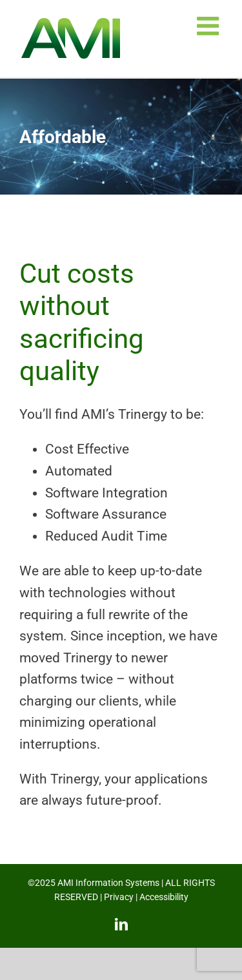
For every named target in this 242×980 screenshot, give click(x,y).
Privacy (119, 897)
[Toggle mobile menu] (210, 26)
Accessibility (164, 897)
